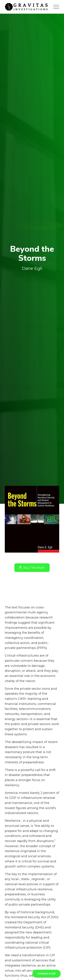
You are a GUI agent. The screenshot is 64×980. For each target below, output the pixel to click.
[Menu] (55, 7)
